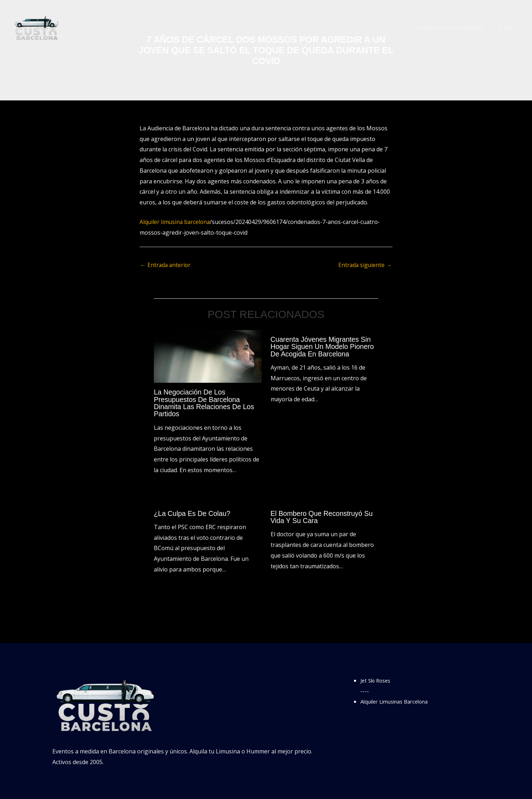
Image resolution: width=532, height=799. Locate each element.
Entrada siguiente (364, 265)
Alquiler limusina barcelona (176, 222)
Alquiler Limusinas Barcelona (399, 701)
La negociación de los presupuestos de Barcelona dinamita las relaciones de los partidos (205, 403)
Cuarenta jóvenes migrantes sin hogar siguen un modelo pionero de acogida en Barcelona (324, 347)
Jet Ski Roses (377, 680)
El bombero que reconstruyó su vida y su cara (323, 517)
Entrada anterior (166, 265)
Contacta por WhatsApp (453, 28)
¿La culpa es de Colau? (193, 513)
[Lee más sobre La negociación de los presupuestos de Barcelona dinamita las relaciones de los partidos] (208, 356)
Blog (507, 28)
